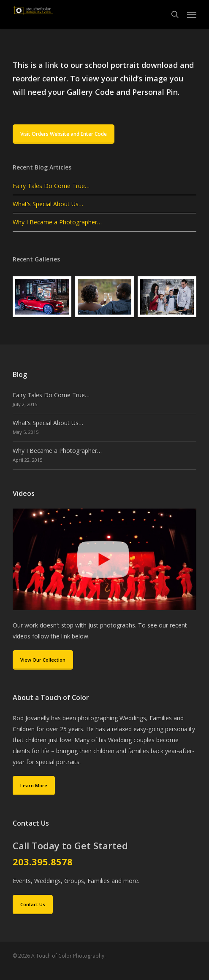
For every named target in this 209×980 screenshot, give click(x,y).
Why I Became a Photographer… (57, 222)
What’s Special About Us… (48, 204)
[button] (192, 14)
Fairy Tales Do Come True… (51, 186)
